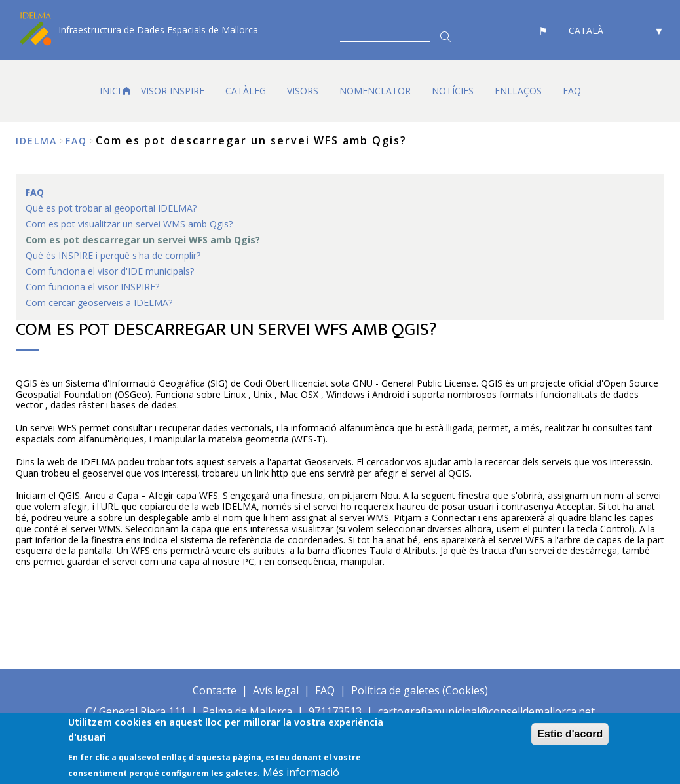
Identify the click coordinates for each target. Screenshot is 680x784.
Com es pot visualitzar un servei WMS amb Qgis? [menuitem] (129, 224)
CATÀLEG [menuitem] (246, 91)
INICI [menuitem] (110, 91)
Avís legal (276, 690)
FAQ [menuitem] (572, 91)
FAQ (76, 141)
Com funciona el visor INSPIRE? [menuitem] (92, 287)
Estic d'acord (570, 735)
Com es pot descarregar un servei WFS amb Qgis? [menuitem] (143, 240)
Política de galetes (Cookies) (420, 690)
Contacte (215, 690)
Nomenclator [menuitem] (375, 91)
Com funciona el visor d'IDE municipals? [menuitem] (110, 271)
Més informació (301, 774)
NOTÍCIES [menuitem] (453, 91)
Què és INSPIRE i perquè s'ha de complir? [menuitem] (113, 255)
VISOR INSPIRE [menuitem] (173, 91)
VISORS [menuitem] (303, 91)
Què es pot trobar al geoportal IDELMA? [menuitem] (111, 208)
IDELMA (36, 141)
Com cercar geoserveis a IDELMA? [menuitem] (99, 303)
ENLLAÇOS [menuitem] (518, 91)
